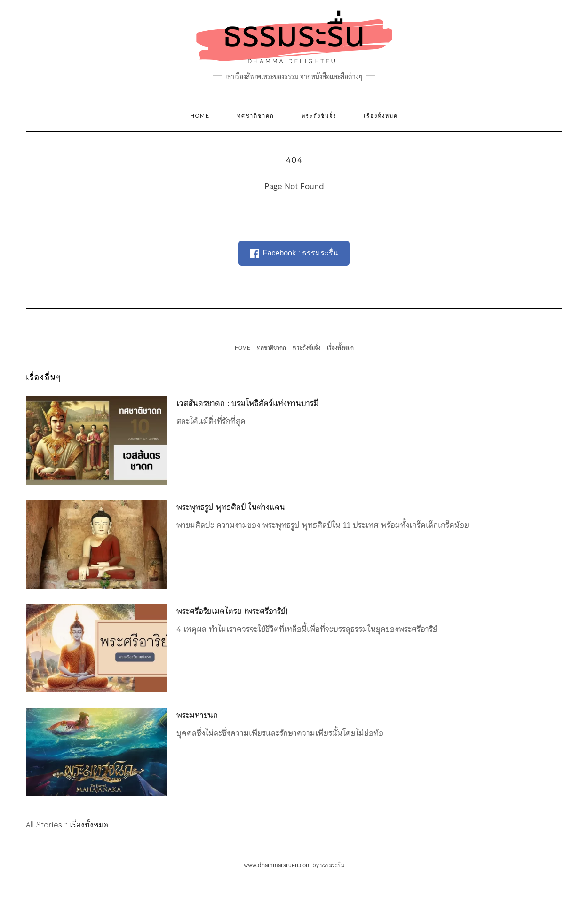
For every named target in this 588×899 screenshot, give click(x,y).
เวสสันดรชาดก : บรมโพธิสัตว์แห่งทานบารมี (248, 403)
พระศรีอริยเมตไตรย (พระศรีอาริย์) (232, 611)
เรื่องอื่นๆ (44, 377)
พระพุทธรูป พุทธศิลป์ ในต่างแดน (231, 507)
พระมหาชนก (197, 715)
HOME (200, 116)
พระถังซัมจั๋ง (319, 116)
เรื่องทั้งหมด (381, 116)
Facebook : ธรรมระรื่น (294, 254)
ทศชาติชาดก (256, 116)
